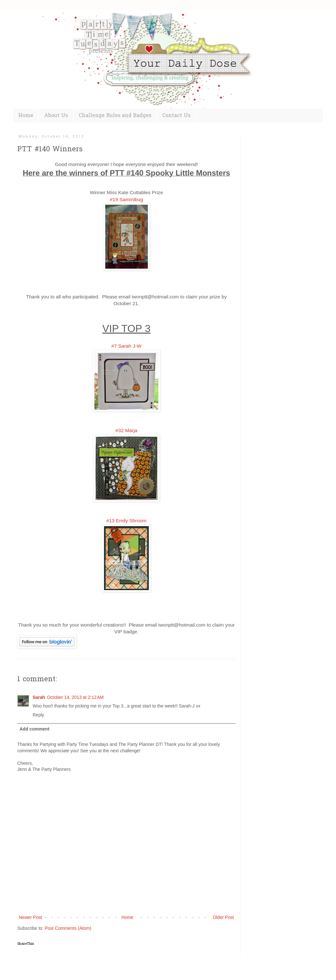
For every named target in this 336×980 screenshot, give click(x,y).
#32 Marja (126, 430)
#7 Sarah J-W (126, 346)
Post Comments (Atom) (68, 928)
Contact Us (176, 116)
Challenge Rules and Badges (115, 116)
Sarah (39, 697)
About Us (56, 116)
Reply (38, 715)
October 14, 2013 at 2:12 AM (75, 697)
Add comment (34, 729)
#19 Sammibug (126, 199)
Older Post (223, 917)
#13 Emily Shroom (126, 521)
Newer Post (30, 917)
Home (26, 116)
